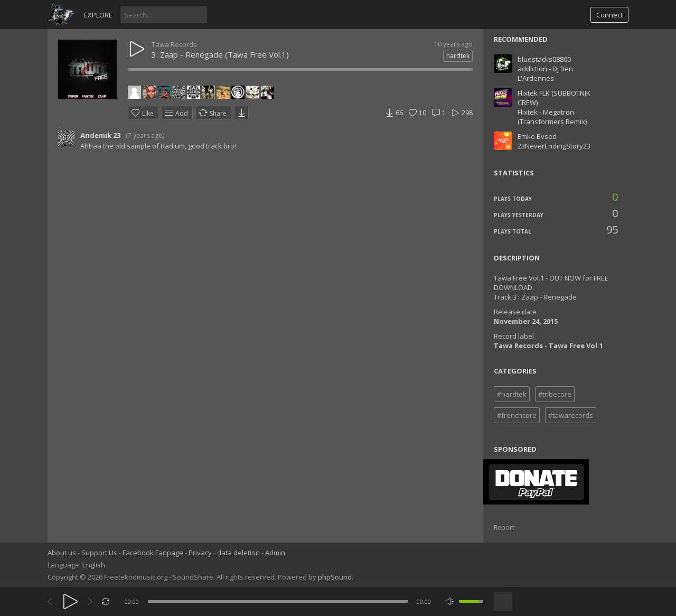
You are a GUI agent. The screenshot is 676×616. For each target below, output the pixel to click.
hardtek (458, 56)
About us (62, 553)
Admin (275, 553)
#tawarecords (571, 415)
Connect (609, 15)
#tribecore (555, 394)
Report (504, 528)
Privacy (200, 553)
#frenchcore (517, 415)
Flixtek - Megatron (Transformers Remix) (552, 117)
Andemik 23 (100, 135)
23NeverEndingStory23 (554, 146)
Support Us (99, 553)
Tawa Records (174, 44)
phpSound (335, 577)
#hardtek (512, 394)
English (94, 565)
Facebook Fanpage (153, 553)
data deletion (238, 553)
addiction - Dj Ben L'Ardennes (545, 73)
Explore (98, 15)
